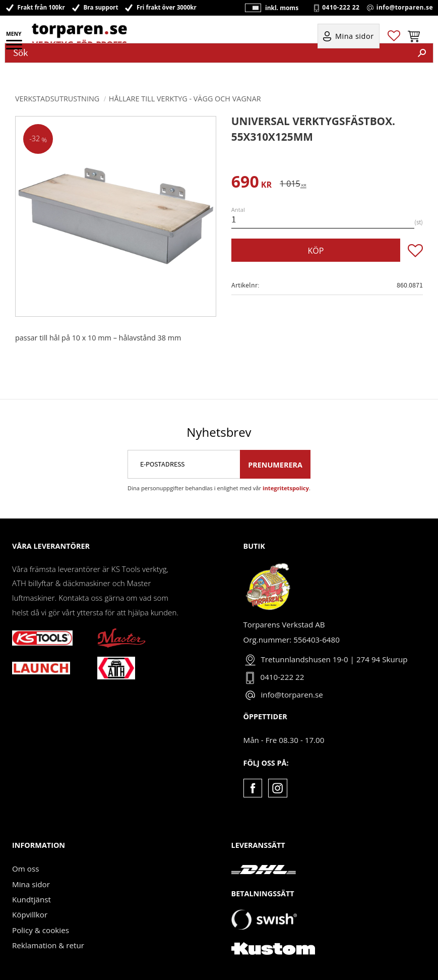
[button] (15, 48)
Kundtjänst (32, 899)
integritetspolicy (286, 488)
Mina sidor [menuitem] (355, 36)
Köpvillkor (30, 914)
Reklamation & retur (48, 945)
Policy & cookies (41, 930)
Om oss (25, 869)
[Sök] (422, 53)
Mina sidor (31, 884)
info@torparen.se (405, 8)
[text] (252, 183)
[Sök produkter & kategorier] (208, 53)
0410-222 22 (341, 8)
